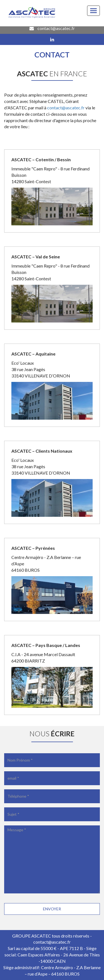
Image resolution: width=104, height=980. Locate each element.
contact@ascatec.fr (52, 28)
